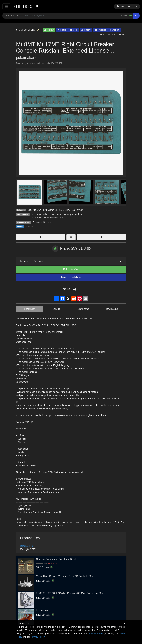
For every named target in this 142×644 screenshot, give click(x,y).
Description (30, 309)
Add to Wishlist (71, 277)
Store (74, 30)
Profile (62, 30)
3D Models (37, 218)
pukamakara (26, 58)
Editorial (56, 309)
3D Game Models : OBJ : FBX (46, 214)
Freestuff (100, 30)
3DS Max (33, 210)
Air (61, 218)
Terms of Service (96, 634)
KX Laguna (42, 610)
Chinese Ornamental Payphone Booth (56, 559)
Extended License (42, 222)
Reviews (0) (112, 309)
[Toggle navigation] (6, 6)
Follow (49, 30)
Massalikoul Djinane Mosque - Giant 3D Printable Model (66, 576)
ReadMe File (26, 546)
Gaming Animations (73, 214)
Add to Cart (71, 269)
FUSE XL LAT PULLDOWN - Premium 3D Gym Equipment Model (71, 593)
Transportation (51, 218)
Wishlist (114, 30)
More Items (83, 309)
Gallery (86, 30)
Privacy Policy (38, 637)
